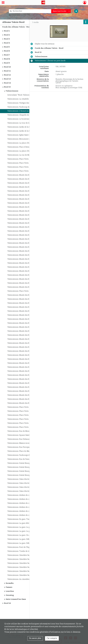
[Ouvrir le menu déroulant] (3, 3)
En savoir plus (35, 638)
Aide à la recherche (19, 15)
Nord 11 (7, 71)
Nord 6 (7, 51)
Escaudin (10, 583)
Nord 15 (7, 87)
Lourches (10, 591)
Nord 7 (7, 55)
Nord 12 (7, 75)
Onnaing (10, 595)
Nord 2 (7, 35)
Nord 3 (7, 39)
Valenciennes (12, 91)
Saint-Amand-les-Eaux (16, 599)
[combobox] (61, 11)
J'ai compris (52, 638)
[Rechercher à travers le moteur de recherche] (31, 11)
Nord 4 (7, 43)
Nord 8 (7, 59)
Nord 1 (7, 31)
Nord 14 (7, 83)
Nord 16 (7, 603)
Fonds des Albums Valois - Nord (16, 27)
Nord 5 (7, 47)
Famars (9, 587)
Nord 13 (7, 79)
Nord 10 (7, 67)
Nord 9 (7, 63)
